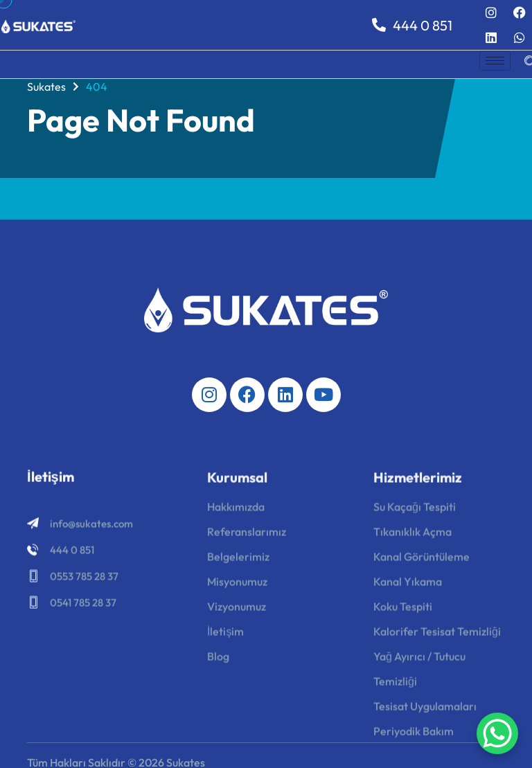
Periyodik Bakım (414, 735)
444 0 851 (412, 25)
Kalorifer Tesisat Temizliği (437, 636)
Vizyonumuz (237, 611)
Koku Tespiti (403, 611)
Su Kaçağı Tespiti (415, 511)
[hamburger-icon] (495, 61)
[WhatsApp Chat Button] (497, 733)
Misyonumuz (237, 586)
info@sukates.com (91, 526)
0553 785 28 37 (84, 579)
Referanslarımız (247, 536)
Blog (218, 661)
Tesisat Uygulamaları (425, 711)
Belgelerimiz (238, 561)
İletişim (225, 636)
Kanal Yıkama (408, 586)
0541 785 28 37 (83, 605)
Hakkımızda (236, 511)
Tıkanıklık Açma (413, 536)
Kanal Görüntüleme (422, 561)
